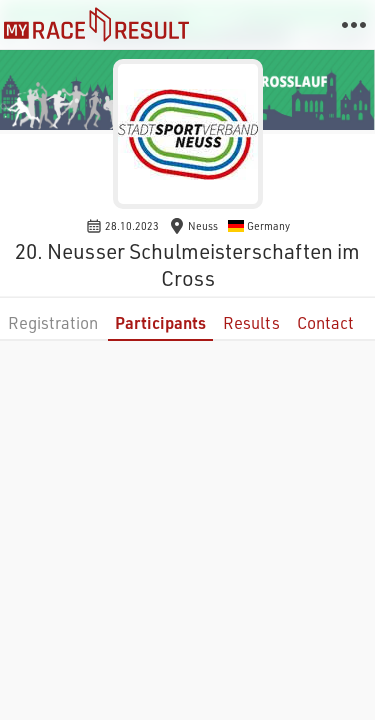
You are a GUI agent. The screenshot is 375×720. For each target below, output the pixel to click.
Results (251, 322)
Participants (160, 322)
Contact (325, 322)
